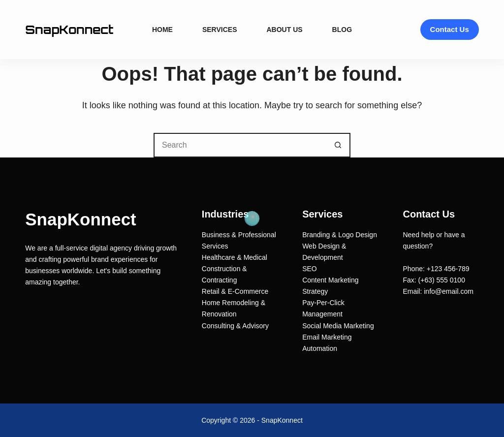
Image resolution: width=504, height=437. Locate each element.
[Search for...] (240, 145)
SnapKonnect (69, 30)
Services (220, 30)
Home (162, 30)
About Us (284, 30)
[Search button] (338, 145)
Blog (342, 30)
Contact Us (450, 29)
